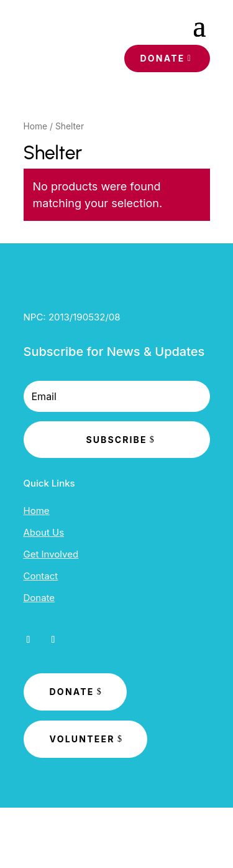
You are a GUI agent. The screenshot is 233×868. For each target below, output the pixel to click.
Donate (162, 58)
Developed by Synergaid (116, 838)
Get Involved (51, 554)
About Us (44, 532)
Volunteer (82, 739)
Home (36, 126)
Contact (41, 576)
